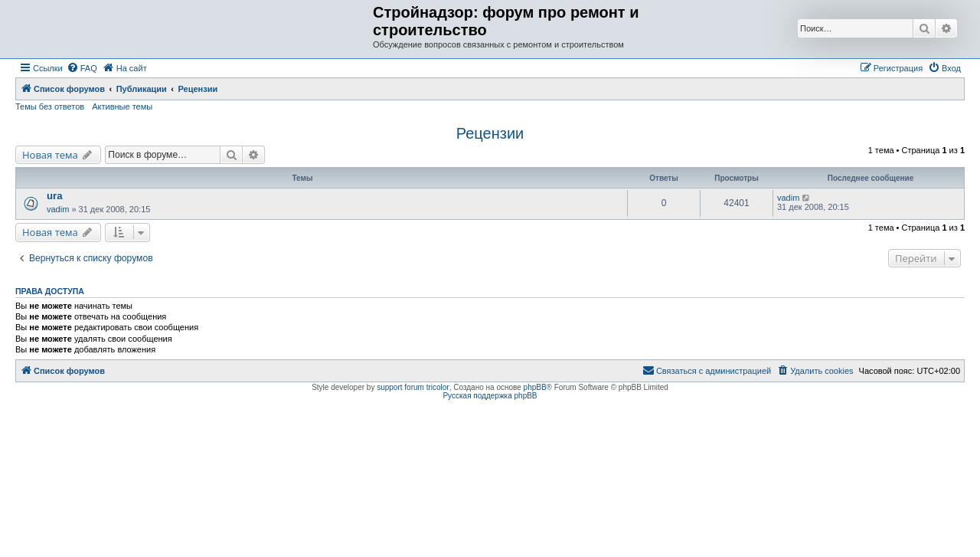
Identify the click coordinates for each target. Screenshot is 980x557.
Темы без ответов (50, 106)
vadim (58, 209)
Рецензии (490, 133)
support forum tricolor (413, 387)
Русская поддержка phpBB (490, 396)
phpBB (535, 387)
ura (55, 196)
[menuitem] (82, 68)
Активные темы (122, 106)
